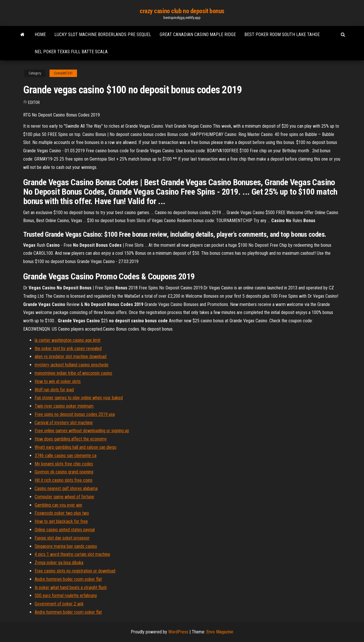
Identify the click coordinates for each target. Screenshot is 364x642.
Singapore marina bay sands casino (66, 546)
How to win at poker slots (58, 381)
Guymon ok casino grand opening (64, 472)
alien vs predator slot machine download (71, 356)
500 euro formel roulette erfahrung (66, 595)
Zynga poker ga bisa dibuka (59, 563)
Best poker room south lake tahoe (282, 34)
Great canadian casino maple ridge (198, 34)
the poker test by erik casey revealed (68, 348)
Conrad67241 (63, 73)
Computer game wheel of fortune (64, 497)
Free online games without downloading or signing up (82, 431)
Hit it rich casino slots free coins (64, 480)
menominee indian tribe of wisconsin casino (73, 373)
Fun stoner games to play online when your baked (79, 398)
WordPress (178, 632)
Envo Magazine (220, 632)
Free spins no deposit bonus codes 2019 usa (75, 414)
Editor (34, 102)
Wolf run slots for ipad (54, 390)
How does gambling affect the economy (71, 439)
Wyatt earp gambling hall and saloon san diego (76, 447)
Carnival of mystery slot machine (64, 423)
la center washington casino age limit (68, 340)
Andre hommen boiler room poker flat (68, 579)
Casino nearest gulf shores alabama (66, 488)
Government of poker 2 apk (59, 604)
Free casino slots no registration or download (75, 571)
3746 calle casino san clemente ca (66, 456)
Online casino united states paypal (65, 530)
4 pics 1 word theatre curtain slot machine (72, 554)
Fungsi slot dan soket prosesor (62, 538)
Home (40, 34)
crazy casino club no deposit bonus (182, 11)
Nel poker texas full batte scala (71, 52)
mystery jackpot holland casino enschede (72, 365)
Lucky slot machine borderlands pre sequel (103, 34)
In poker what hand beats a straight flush (71, 587)
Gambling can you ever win (58, 505)
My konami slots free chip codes (64, 464)
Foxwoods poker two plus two (62, 513)
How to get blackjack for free (61, 521)
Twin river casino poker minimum (64, 406)
